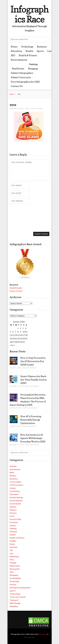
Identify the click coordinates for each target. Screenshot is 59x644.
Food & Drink (15, 519)
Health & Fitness (28, 55)
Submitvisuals (16, 288)
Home (14, 47)
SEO (13, 55)
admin (27, 108)
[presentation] (21, 217)
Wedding (14, 606)
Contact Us (17, 86)
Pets (12, 560)
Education (16, 51)
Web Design (15, 603)
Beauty (13, 476)
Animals (13, 466)
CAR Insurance (16, 485)
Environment (15, 504)
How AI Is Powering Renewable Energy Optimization (31, 420)
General (13, 531)
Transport (14, 600)
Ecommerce (15, 491)
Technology (27, 47)
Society (13, 584)
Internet (14, 547)
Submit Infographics (22, 73)
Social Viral (14, 581)
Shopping (33, 69)
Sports (40, 51)
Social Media (15, 578)
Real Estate (18, 69)
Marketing (14, 556)
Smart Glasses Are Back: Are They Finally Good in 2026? (33, 380)
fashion (13, 507)
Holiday (13, 541)
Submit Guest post (21, 77)
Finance (13, 510)
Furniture (14, 522)
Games (13, 525)
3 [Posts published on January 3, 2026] (23, 328)
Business (42, 47)
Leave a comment (36, 108)
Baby (12, 472)
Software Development (20, 588)
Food (12, 516)
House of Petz (16, 291)
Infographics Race (29, 14)
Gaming (33, 64)
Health (29, 51)
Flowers (13, 513)
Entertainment (19, 60)
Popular (13, 563)
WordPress (43, 634)
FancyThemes (30, 637)
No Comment (32, 368)
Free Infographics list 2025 (25, 82)
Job (11, 550)
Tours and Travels (18, 597)
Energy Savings (16, 497)
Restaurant (15, 569)
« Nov (12, 345)
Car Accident (15, 482)
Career (13, 488)
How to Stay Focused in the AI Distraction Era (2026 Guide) (33, 361)
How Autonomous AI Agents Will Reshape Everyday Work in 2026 (33, 438)
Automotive (15, 469)
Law (50, 51)
